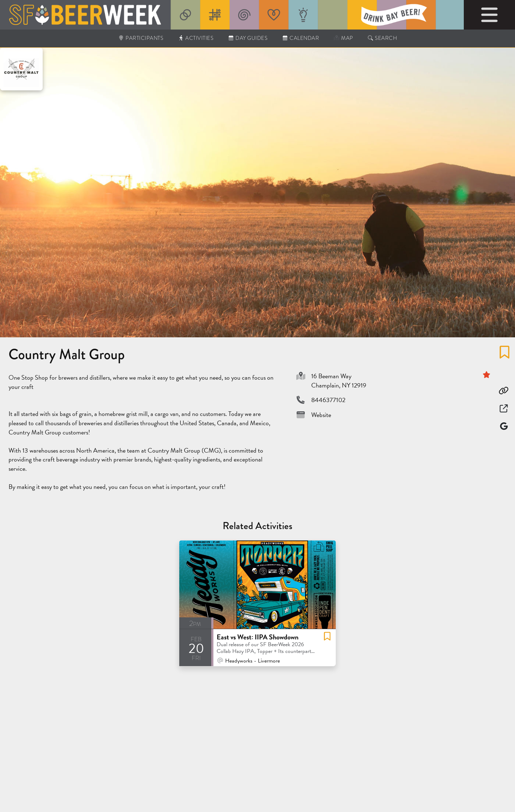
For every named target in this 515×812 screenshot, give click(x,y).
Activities (195, 38)
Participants (141, 38)
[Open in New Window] (504, 408)
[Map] (504, 426)
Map (343, 38)
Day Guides (248, 38)
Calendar (300, 38)
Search (382, 38)
